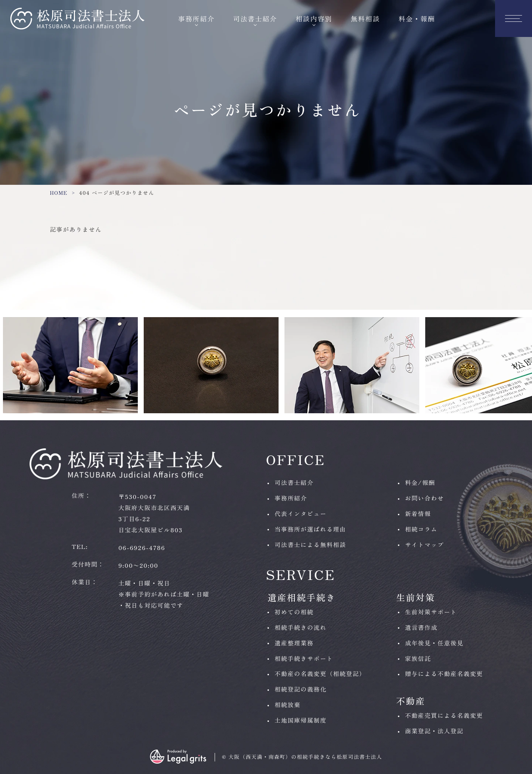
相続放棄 (287, 705)
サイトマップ (424, 544)
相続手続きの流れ (301, 627)
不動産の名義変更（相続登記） (320, 673)
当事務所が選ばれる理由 (310, 529)
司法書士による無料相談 (310, 544)
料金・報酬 (417, 18)
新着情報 (418, 513)
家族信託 (418, 658)
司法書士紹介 (255, 18)
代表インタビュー (301, 513)
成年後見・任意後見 (434, 643)
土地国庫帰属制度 (301, 720)
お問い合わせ (424, 498)
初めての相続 (294, 612)
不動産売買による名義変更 (444, 715)
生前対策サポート (431, 612)
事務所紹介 (196, 18)
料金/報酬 (420, 482)
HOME (59, 193)
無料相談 (366, 18)
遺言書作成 (421, 627)
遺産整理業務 (294, 643)
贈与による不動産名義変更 (444, 673)
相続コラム (421, 529)
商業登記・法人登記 (434, 731)
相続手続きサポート (304, 658)
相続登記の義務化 (301, 689)
